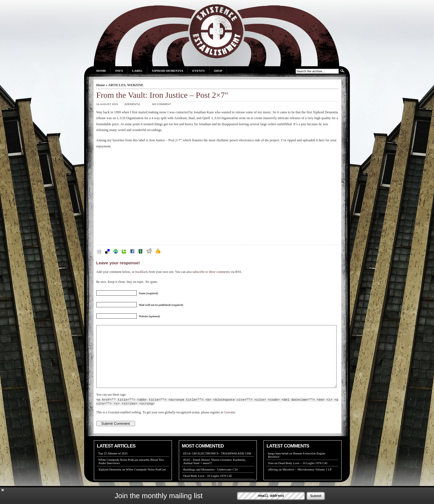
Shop (218, 71)
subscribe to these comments (211, 272)
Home (101, 71)
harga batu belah (278, 466)
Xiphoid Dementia (167, 71)
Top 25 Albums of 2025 (113, 466)
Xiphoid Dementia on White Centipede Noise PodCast (132, 482)
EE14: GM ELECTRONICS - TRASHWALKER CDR (217, 466)
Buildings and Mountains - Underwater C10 (210, 482)
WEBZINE (135, 85)
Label (137, 71)
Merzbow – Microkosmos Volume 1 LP (307, 482)
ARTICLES (117, 85)
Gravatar (229, 425)
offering (273, 482)
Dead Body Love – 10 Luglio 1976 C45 (303, 475)
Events (199, 71)
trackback (141, 272)
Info (119, 71)
